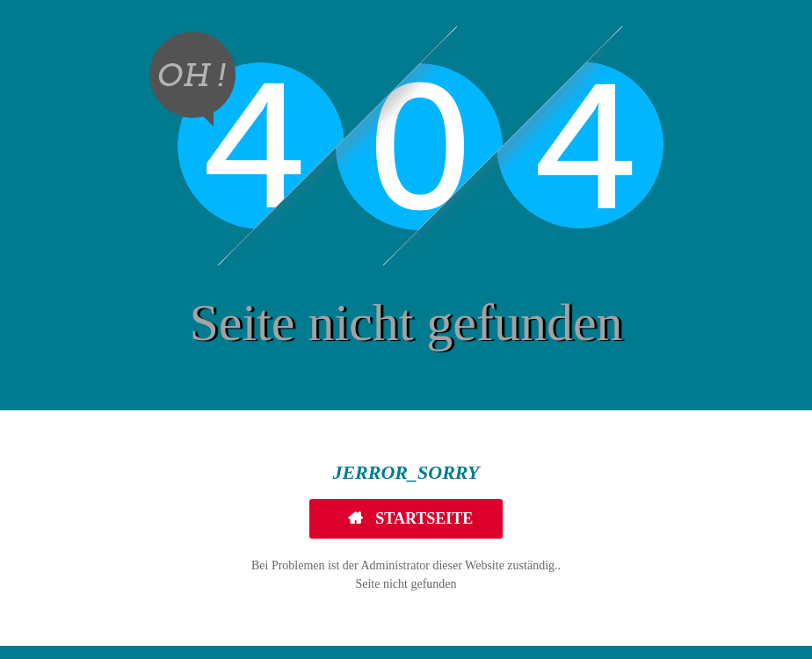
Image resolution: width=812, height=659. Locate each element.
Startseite (423, 518)
